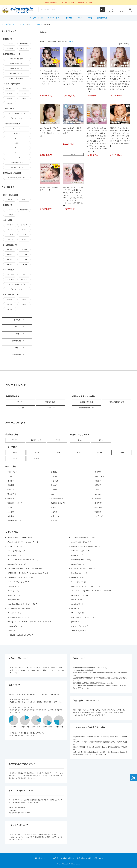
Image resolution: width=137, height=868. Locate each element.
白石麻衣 (54, 490)
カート (130, 12)
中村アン (11, 498)
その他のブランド (17, 167)
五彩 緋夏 (54, 481)
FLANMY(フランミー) (15, 586)
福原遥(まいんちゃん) (15, 503)
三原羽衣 (54, 512)
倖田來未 (11, 481)
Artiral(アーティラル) (15, 546)
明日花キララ (12, 472)
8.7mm (24, 93)
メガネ (90, 18)
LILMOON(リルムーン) (80, 595)
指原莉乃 (98, 485)
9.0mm (10, 103)
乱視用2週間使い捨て (17, 64)
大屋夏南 (54, 476)
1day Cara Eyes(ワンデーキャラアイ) (21, 538)
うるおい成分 (10, 279)
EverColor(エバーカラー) (80, 573)
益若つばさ (99, 507)
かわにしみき (99, 476)
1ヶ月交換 (10, 49)
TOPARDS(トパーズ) (79, 631)
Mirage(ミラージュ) (15, 613)
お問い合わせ (98, 858)
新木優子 (54, 472)
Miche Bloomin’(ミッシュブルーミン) (21, 608)
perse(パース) (76, 622)
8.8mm (10, 98)
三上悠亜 (11, 512)
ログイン (121, 12)
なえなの (98, 494)
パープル (10, 239)
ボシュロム (17, 128)
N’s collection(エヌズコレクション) (84, 617)
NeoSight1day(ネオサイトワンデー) (20, 617)
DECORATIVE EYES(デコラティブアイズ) (23, 560)
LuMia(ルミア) (77, 600)
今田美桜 (98, 472)
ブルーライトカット (17, 118)
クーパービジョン (17, 163)
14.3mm (24, 254)
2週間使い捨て (24, 44)
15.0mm (24, 264)
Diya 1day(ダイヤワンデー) (81, 560)
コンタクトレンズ (36, 18)
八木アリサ (55, 516)
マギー (53, 507)
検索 (102, 10)
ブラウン (10, 225)
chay (53, 494)
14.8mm (10, 264)
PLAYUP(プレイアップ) (80, 626)
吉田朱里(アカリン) (14, 521)
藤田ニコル (99, 503)
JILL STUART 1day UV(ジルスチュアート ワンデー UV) (91, 591)
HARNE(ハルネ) (13, 591)
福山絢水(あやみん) (58, 503)
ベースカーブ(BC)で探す (36, 24)
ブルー (24, 235)
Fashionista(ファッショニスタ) (19, 582)
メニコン (17, 143)
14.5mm (24, 259)
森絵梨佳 (11, 516)
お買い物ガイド (39, 858)
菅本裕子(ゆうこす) (14, 494)
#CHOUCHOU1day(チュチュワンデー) (21, 635)
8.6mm (10, 93)
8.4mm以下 (10, 88)
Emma (10, 476)
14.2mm (10, 254)
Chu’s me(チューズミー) (16, 555)
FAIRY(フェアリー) (78, 577)
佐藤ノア (11, 490)
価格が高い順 (62, 41)
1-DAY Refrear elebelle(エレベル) (83, 538)
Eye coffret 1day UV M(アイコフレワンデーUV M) (25, 569)
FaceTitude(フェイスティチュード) (20, 577)
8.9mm (24, 98)
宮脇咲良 (98, 512)
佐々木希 (54, 485)
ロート (17, 148)
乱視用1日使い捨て (17, 59)
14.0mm (10, 250)
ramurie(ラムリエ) (14, 631)
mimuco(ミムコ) (77, 608)
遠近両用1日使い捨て (17, 73)
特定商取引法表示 (84, 858)
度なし (24, 200)
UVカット (24, 279)
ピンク (24, 230)
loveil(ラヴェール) (14, 600)
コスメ (80, 18)
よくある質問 (53, 858)
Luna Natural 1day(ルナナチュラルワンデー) (23, 604)
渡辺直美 (54, 521)
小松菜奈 (98, 481)
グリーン (10, 235)
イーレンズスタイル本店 (22, 10)
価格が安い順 (52, 41)
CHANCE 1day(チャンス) (80, 551)
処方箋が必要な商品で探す (17, 178)
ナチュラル (10, 274)
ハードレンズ (24, 49)
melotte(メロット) (78, 604)
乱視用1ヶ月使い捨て (17, 68)
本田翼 (10, 507)
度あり (10, 200)
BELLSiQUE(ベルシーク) (16, 551)
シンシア (17, 158)
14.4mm (10, 259)
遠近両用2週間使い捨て (17, 78)
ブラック (24, 225)
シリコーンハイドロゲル (17, 113)
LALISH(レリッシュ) (15, 595)
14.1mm (24, 250)
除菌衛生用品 (102, 18)
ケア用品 (69, 18)
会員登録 (112, 12)
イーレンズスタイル (8, 24)
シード (17, 138)
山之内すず (99, 516)
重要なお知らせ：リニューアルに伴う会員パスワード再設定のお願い (68, 2)
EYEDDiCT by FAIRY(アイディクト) (84, 569)
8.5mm (24, 88)
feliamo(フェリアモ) (79, 582)
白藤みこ (98, 490)
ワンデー (10, 44)
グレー (10, 230)
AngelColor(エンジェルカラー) (82, 542)
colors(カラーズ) (77, 555)
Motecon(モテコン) (78, 613)
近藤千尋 (11, 485)
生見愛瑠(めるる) (57, 498)
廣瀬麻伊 (98, 498)
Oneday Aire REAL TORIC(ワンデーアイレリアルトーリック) (29, 622)
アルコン (17, 133)
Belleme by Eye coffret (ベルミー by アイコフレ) (89, 546)
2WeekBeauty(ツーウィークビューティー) (23, 542)
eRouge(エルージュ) (79, 564)
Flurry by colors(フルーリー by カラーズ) (86, 586)
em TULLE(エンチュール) (17, 564)
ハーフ (24, 274)
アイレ (17, 153)
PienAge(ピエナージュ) (16, 626)
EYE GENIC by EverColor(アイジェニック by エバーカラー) (29, 573)
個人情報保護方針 (68, 858)
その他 (24, 239)
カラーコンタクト (54, 18)
